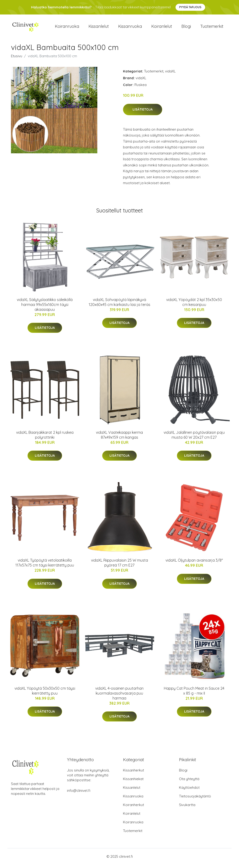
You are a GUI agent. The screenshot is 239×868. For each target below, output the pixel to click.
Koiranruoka (67, 28)
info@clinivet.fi (79, 794)
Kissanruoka (130, 28)
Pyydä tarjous (190, 7)
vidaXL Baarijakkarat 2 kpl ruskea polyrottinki (45, 438)
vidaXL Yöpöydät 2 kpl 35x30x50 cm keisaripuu (194, 305)
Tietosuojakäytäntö (195, 800)
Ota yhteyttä (189, 782)
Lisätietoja (143, 113)
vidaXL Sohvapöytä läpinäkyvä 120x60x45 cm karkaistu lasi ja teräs (119, 305)
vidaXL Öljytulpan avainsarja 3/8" (194, 563)
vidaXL (170, 74)
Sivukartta (187, 808)
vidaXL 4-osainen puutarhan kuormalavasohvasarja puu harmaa (119, 696)
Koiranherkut (134, 808)
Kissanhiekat (133, 782)
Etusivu (17, 59)
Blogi (186, 28)
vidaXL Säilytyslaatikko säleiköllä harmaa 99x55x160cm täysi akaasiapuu (45, 308)
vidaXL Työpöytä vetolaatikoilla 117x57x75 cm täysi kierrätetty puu (45, 566)
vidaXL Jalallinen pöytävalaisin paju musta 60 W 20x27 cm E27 (194, 438)
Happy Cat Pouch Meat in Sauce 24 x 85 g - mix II (194, 694)
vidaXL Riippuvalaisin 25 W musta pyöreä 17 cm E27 (119, 566)
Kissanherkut (134, 774)
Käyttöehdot (189, 791)
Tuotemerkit (212, 28)
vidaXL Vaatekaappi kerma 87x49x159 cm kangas (119, 438)
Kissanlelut (99, 28)
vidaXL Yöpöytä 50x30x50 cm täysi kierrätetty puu (45, 694)
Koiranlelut (162, 28)
